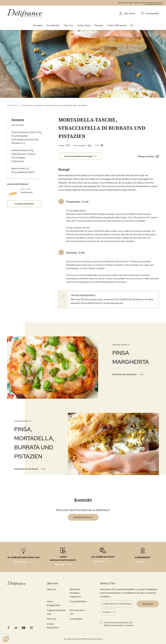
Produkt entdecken (24, 204)
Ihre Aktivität (53, 25)
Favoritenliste (152, 14)
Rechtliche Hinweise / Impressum (75, 593)
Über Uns (68, 25)
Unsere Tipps (84, 25)
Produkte (38, 25)
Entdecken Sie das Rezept (124, 374)
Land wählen (76, 619)
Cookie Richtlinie (78, 601)
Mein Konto (130, 14)
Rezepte (99, 25)
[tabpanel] (83, 368)
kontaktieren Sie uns (154, 3)
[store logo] (24, 13)
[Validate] (148, 604)
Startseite (12, 106)
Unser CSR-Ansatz (117, 25)
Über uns (51, 589)
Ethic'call (51, 619)
